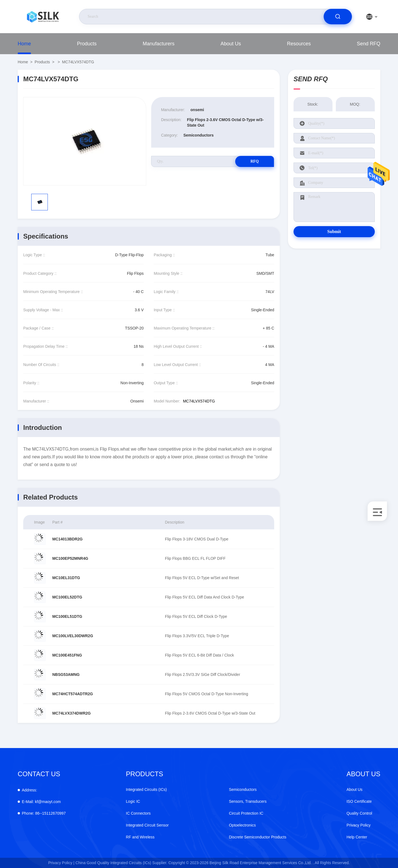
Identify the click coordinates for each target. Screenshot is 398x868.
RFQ (255, 161)
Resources (299, 44)
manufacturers (159, 44)
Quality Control (359, 813)
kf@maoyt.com (41, 802)
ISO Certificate (359, 801)
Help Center (357, 837)
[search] (338, 17)
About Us (231, 44)
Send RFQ (369, 44)
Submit (334, 232)
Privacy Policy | (61, 863)
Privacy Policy (359, 825)
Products (87, 44)
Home (24, 44)
